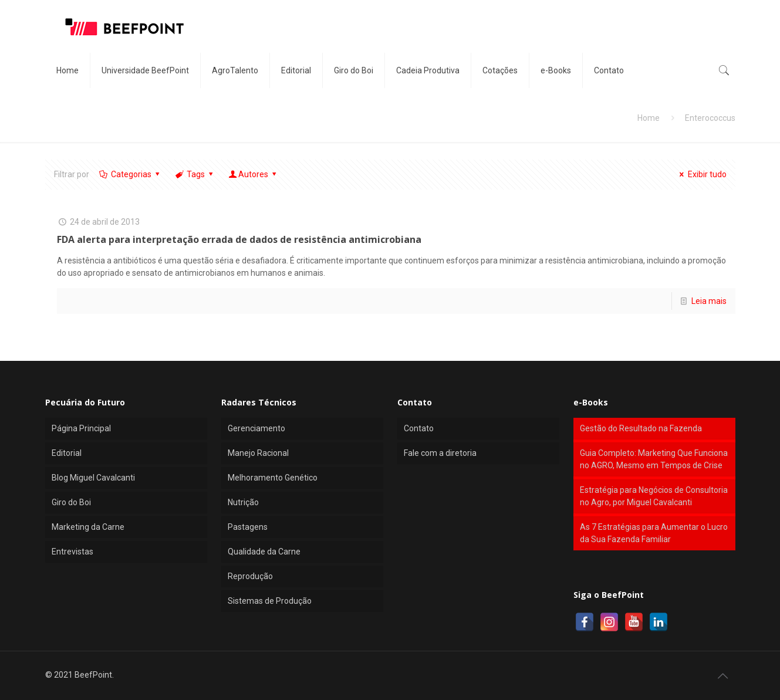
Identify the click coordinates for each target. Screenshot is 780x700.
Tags (195, 174)
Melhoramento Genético (273, 478)
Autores (254, 174)
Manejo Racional (258, 453)
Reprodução (250, 576)
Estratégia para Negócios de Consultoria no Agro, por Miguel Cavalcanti (654, 496)
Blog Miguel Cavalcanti (93, 478)
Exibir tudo (701, 174)
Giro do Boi (71, 502)
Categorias (131, 174)
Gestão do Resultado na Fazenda (641, 428)
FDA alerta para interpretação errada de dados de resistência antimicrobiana (239, 239)
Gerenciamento (256, 428)
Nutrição (243, 502)
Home (649, 118)
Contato (419, 428)
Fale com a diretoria (440, 453)
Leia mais (709, 301)
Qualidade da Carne (264, 552)
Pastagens (248, 527)
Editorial (67, 453)
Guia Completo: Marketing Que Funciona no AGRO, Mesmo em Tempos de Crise (654, 459)
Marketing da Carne (88, 527)
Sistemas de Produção (270, 601)
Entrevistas (72, 552)
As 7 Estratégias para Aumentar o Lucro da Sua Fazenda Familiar (654, 533)
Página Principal (81, 428)
